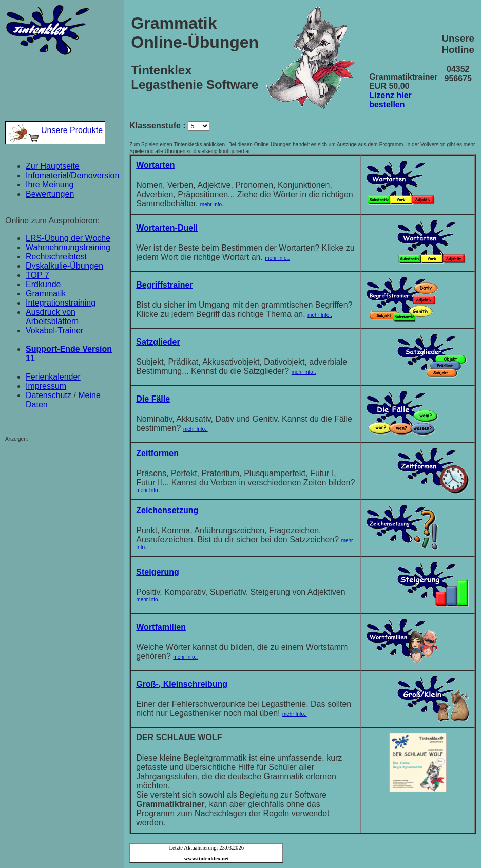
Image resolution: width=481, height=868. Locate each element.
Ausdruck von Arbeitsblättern (52, 317)
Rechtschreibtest (56, 257)
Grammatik (46, 294)
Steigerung (158, 572)
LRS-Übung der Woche (68, 238)
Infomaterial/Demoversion (72, 175)
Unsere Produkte (55, 130)
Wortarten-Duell (167, 228)
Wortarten (155, 165)
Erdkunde (43, 284)
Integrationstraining (61, 303)
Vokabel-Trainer (54, 331)
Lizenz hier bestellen (390, 100)
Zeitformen (157, 453)
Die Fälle (153, 399)
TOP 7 (37, 275)
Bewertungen (50, 194)
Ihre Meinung (50, 185)
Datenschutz (49, 395)
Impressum (46, 386)
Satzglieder (158, 342)
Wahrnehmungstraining (68, 247)
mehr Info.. (213, 205)
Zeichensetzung (167, 510)
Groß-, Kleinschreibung (182, 684)
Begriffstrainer (164, 285)
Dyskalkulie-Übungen (64, 266)
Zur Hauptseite (53, 166)
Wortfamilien (161, 627)
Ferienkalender (53, 377)
